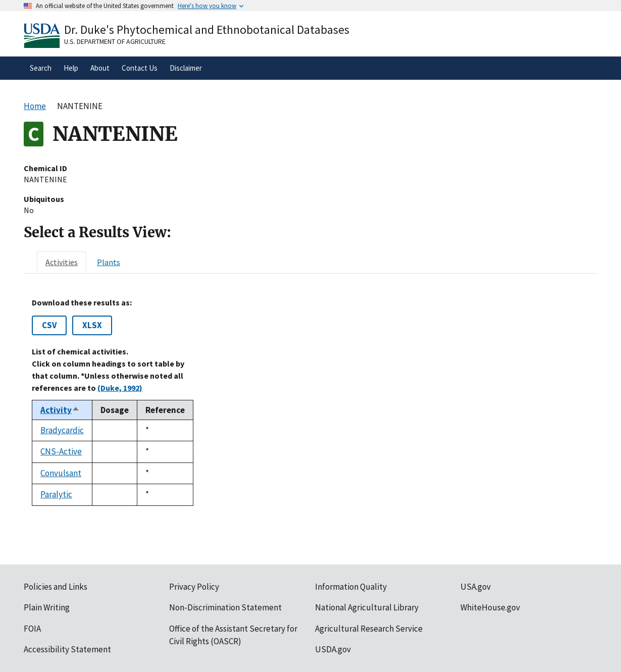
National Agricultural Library (367, 607)
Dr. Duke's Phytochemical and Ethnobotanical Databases (207, 30)
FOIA (32, 629)
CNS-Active (61, 451)
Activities (62, 262)
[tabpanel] (310, 402)
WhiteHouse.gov (490, 607)
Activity (60, 410)
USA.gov (476, 587)
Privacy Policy (194, 587)
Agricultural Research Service (369, 629)
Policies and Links (56, 587)
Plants (109, 262)
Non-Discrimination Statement (225, 607)
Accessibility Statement (67, 649)
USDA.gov (333, 649)
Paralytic (56, 494)
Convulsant (61, 473)
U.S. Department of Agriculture (115, 41)
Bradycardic (62, 430)
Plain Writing (47, 607)
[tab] (62, 262)
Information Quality (351, 587)
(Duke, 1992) (120, 388)
